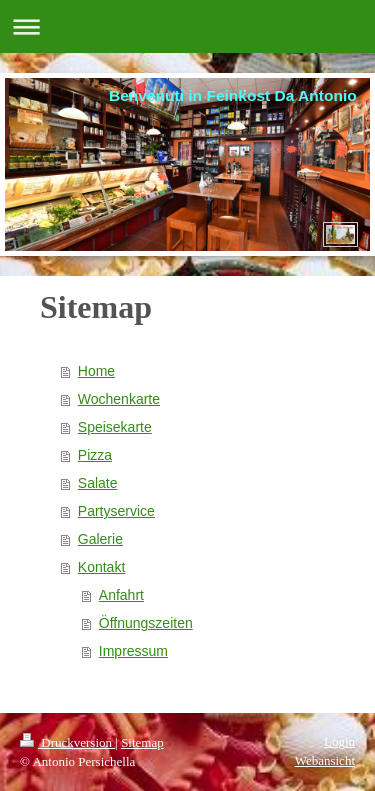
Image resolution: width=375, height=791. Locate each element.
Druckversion (67, 742)
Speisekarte (115, 427)
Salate (98, 483)
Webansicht (325, 760)
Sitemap (142, 742)
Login (339, 741)
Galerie (100, 539)
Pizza (95, 455)
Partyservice (116, 511)
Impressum (133, 651)
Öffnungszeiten (146, 623)
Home (96, 371)
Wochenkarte (119, 399)
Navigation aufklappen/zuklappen (187, 26)
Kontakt (101, 567)
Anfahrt (121, 595)
